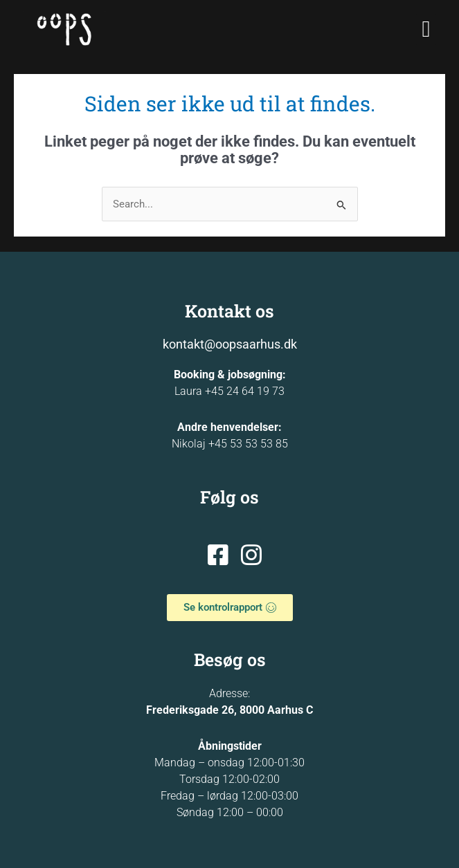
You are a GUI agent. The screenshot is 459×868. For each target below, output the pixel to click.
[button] (426, 30)
